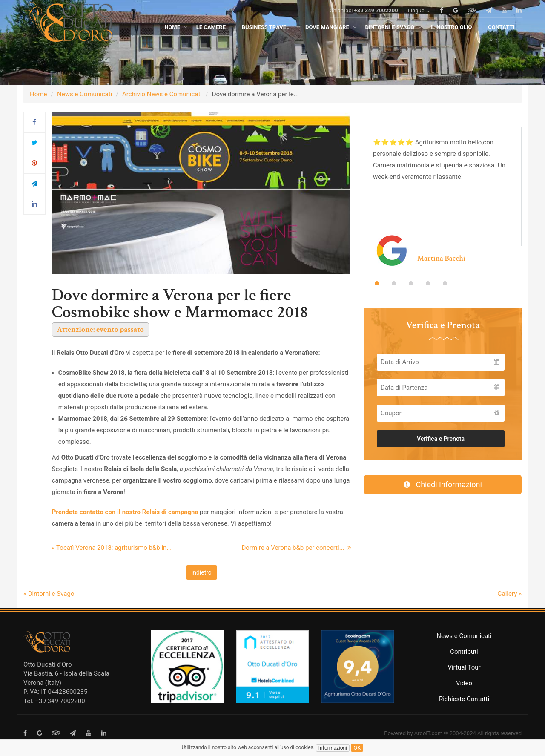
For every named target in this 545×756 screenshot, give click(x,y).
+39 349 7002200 (376, 22)
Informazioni (333, 748)
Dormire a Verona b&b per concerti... (296, 548)
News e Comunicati (85, 94)
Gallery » (509, 594)
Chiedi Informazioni (443, 484)
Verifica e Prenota (441, 439)
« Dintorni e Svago (49, 594)
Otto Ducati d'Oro (48, 664)
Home (38, 94)
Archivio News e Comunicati (162, 94)
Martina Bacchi (441, 258)
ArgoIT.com (428, 733)
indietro (202, 572)
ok (357, 748)
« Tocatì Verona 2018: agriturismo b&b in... (112, 548)
